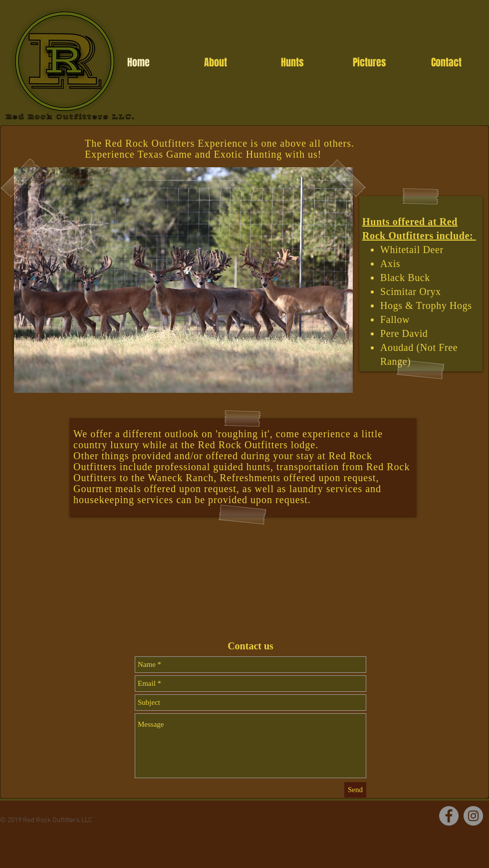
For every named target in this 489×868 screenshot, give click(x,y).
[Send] (355, 790)
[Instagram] (473, 816)
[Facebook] (449, 816)
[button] (183, 280)
